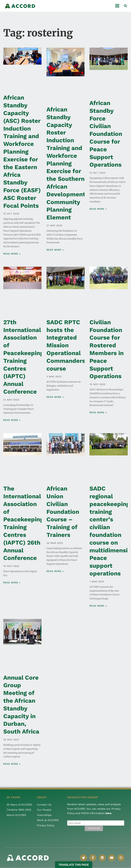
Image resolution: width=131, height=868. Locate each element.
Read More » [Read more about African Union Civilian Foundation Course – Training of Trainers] (55, 571)
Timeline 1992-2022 (19, 810)
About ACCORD (16, 815)
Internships (44, 815)
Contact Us (44, 805)
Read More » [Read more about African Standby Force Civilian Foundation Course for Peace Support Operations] (98, 209)
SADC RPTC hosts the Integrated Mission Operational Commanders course (66, 345)
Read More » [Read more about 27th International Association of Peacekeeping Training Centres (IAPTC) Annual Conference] (12, 420)
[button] (125, 6)
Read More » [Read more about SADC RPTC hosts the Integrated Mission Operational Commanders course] (55, 397)
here (108, 813)
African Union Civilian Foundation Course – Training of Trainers (63, 512)
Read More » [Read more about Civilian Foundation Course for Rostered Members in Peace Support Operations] (98, 412)
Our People (44, 810)
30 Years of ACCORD (19, 805)
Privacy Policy (46, 825)
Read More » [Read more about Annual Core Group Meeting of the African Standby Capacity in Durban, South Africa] (12, 764)
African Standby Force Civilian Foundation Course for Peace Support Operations (106, 134)
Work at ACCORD (48, 820)
